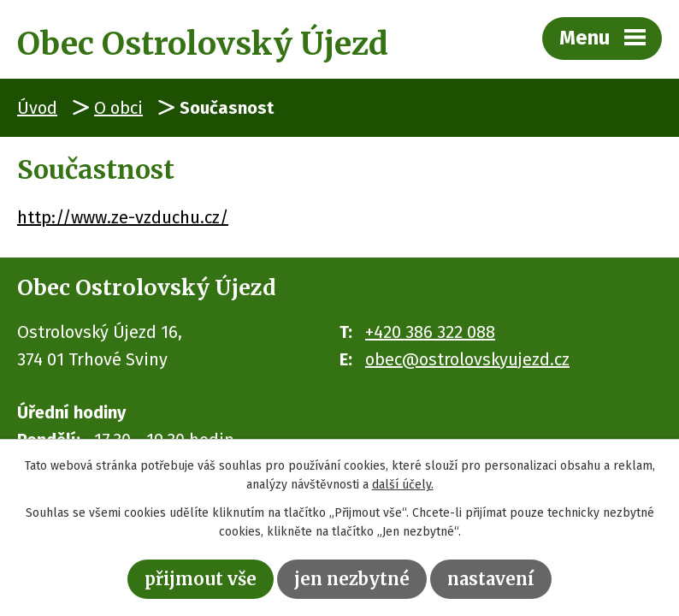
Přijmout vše (201, 579)
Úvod (37, 108)
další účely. (403, 486)
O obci (118, 108)
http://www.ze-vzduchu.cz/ (123, 217)
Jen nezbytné (352, 579)
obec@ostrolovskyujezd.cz (467, 359)
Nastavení (491, 579)
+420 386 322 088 (430, 332)
